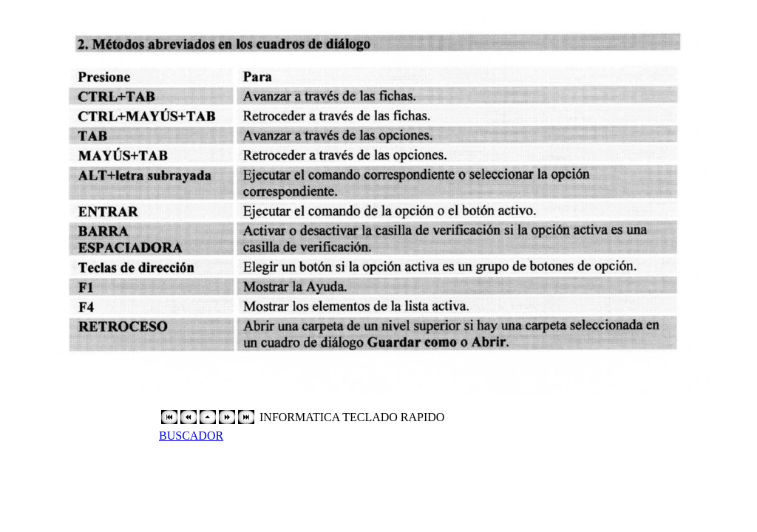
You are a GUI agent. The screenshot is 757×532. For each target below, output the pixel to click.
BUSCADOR (191, 436)
